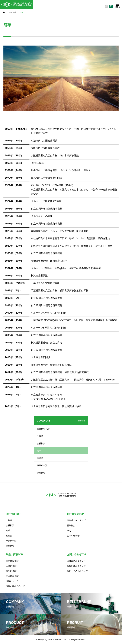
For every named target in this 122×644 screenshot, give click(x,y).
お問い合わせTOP (77, 554)
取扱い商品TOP (14, 554)
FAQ (69, 531)
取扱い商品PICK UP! (16, 586)
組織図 (40, 458)
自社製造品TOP (75, 514)
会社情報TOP (43, 429)
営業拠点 (71, 525)
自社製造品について (76, 561)
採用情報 (41, 473)
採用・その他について (77, 571)
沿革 (8, 531)
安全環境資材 (12, 576)
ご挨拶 (40, 436)
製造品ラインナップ (76, 520)
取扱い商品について (76, 566)
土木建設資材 (12, 561)
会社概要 (41, 443)
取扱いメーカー (13, 581)
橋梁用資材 (11, 571)
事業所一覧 (42, 465)
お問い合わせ (73, 536)
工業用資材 (11, 566)
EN (111, 6)
